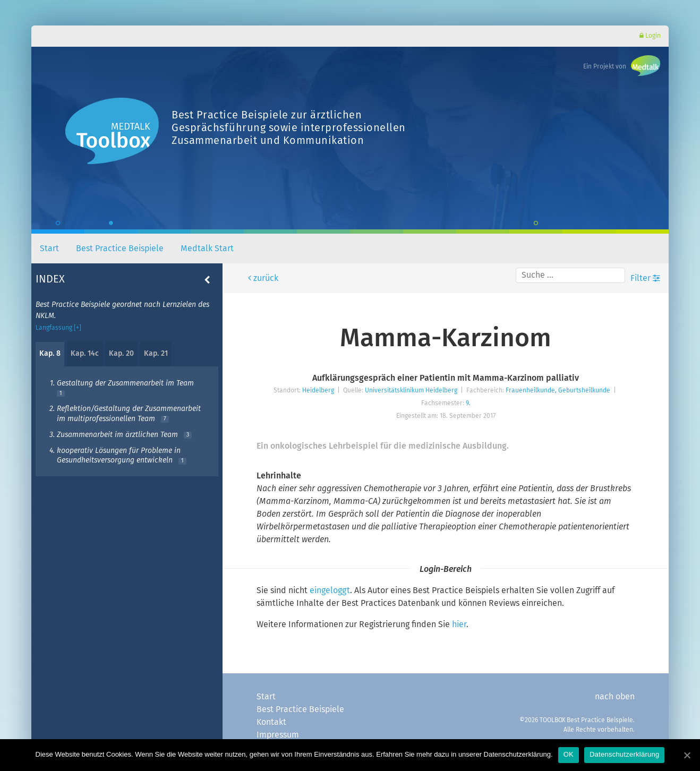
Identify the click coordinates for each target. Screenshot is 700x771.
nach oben (615, 697)
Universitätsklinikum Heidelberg (411, 391)
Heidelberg (318, 391)
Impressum (278, 735)
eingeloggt (330, 590)
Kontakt (271, 722)
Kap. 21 (156, 354)
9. (468, 404)
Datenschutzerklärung (624, 754)
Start (49, 249)
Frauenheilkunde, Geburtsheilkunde (558, 391)
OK (569, 754)
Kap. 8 (50, 354)
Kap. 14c (85, 354)
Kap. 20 (121, 354)
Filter (645, 278)
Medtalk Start (207, 249)
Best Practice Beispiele (120, 249)
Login (650, 36)
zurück (265, 278)
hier (459, 624)
